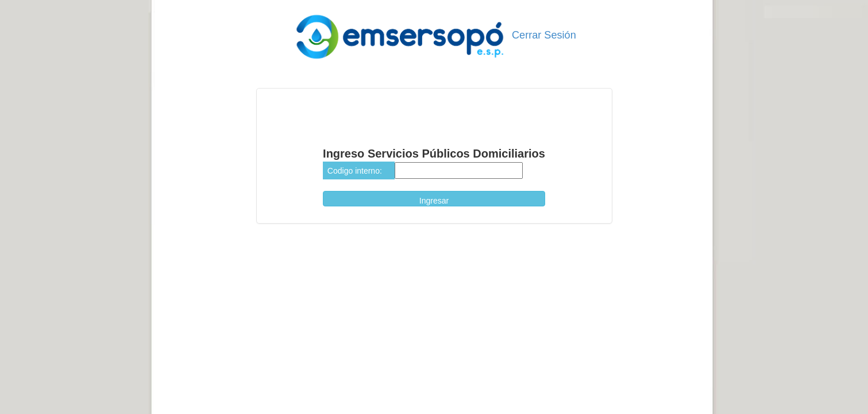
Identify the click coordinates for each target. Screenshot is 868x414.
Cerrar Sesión (543, 35)
